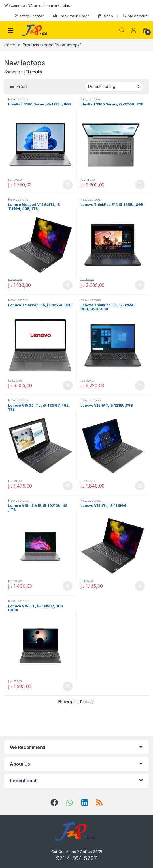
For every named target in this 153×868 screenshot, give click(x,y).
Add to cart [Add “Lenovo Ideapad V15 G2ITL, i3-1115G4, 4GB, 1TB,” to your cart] (68, 285)
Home (10, 45)
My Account (135, 16)
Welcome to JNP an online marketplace (38, 5)
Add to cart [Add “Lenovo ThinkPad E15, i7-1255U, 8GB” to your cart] (68, 385)
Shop (105, 16)
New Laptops (18, 99)
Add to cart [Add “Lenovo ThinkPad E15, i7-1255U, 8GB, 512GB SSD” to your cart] (140, 385)
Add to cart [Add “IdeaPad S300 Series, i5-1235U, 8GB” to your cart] (68, 185)
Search (122, 30)
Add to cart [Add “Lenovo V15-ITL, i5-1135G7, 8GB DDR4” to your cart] (68, 686)
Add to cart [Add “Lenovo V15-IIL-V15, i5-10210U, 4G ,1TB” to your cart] (68, 586)
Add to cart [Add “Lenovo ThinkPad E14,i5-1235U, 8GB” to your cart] (140, 285)
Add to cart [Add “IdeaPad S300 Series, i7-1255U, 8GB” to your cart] (140, 185)
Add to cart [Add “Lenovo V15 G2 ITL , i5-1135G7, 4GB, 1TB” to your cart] (68, 486)
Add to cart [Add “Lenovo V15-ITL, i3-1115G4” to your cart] (140, 586)
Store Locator (29, 16)
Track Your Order (71, 16)
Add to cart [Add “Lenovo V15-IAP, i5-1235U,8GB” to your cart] (140, 486)
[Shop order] (114, 87)
